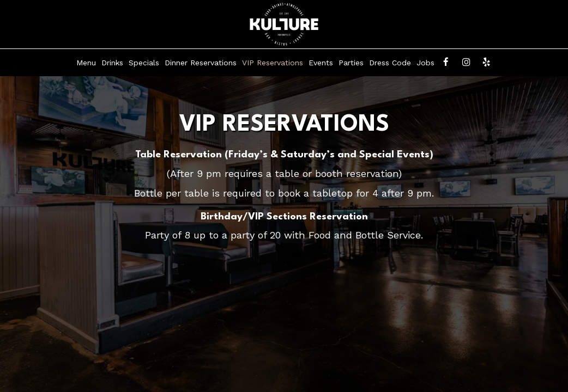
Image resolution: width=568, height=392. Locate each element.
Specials (144, 63)
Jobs (425, 63)
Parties (351, 63)
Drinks (112, 63)
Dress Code (390, 63)
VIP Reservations (273, 63)
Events (321, 63)
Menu (86, 63)
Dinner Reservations (201, 63)
